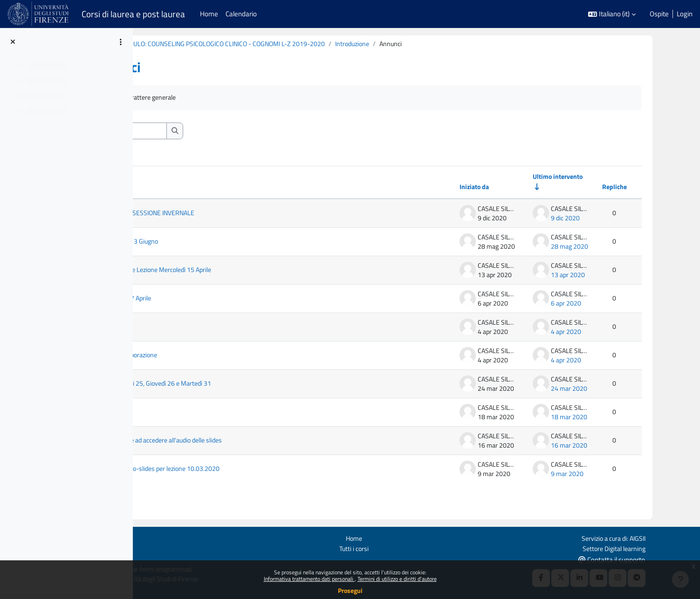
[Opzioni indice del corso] (121, 42)
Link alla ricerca (192, 328)
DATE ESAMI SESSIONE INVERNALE (234, 214)
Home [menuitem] (209, 14)
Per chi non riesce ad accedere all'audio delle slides (244, 442)
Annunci (170, 98)
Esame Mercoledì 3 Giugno (209, 243)
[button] (612, 14)
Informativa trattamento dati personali (309, 579)
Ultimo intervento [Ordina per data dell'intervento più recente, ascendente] (580, 178)
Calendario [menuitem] (241, 14)
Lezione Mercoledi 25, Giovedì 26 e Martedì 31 (237, 385)
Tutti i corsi (409, 548)
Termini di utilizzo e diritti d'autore (397, 579)
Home (409, 537)
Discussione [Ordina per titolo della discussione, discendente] (180, 188)
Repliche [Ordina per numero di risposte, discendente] (639, 188)
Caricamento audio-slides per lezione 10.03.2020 (241, 470)
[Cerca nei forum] (208, 132)
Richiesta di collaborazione (209, 356)
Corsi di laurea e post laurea (133, 14)
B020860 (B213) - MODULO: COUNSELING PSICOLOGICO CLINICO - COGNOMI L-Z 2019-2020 (287, 44)
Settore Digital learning (659, 548)
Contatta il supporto (659, 559)
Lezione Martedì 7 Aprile (205, 299)
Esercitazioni (188, 413)
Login (685, 14)
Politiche (137, 548)
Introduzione (452, 44)
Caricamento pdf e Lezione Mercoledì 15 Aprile (238, 271)
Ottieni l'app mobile (153, 558)
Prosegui (350, 590)
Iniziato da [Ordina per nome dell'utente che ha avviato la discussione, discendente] (493, 188)
